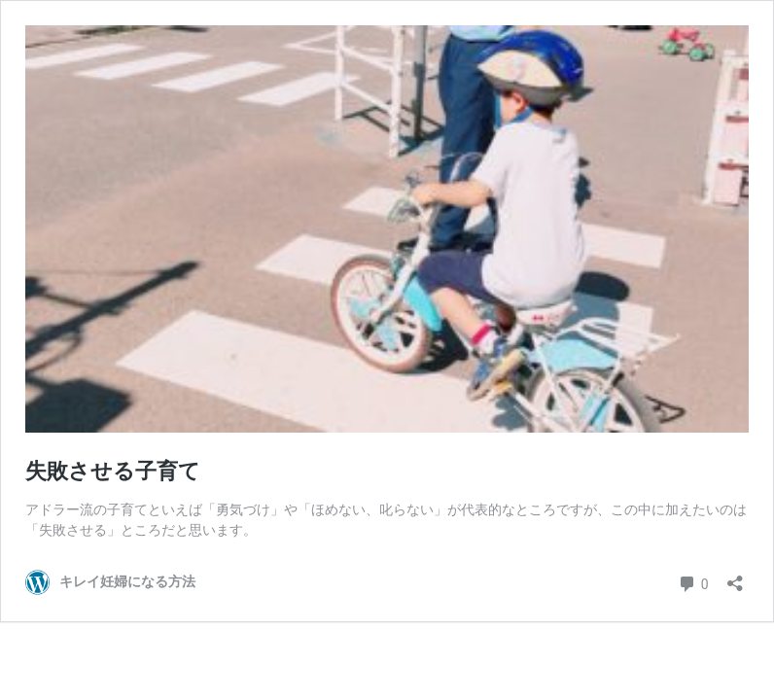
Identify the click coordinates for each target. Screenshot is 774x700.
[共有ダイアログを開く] (735, 577)
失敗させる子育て (113, 471)
